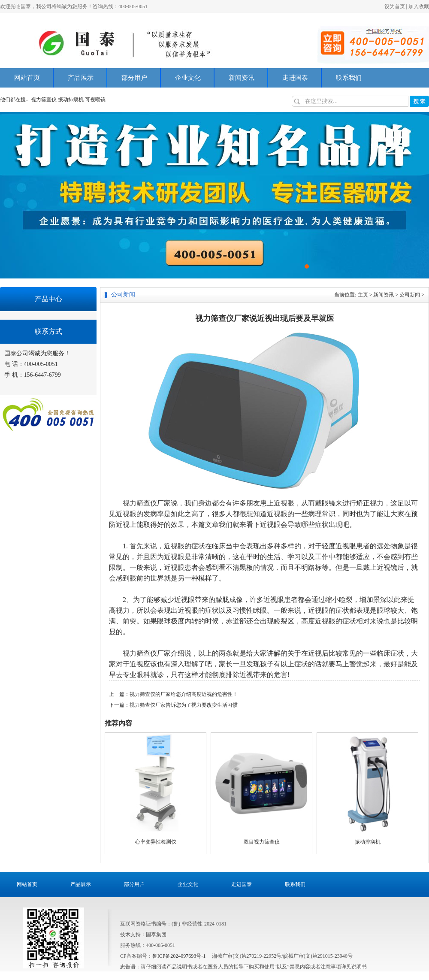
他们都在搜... (15, 100)
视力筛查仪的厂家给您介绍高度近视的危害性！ (184, 694)
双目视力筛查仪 (262, 842)
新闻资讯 (242, 78)
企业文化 (188, 78)
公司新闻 (410, 295)
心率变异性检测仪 (156, 842)
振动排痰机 (71, 100)
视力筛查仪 (44, 100)
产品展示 (81, 78)
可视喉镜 (95, 100)
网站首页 (27, 78)
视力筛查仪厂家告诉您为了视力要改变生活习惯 (184, 705)
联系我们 (349, 78)
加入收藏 (419, 6)
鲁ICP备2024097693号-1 (179, 956)
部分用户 (134, 78)
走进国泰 (295, 78)
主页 (363, 295)
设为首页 (395, 6)
